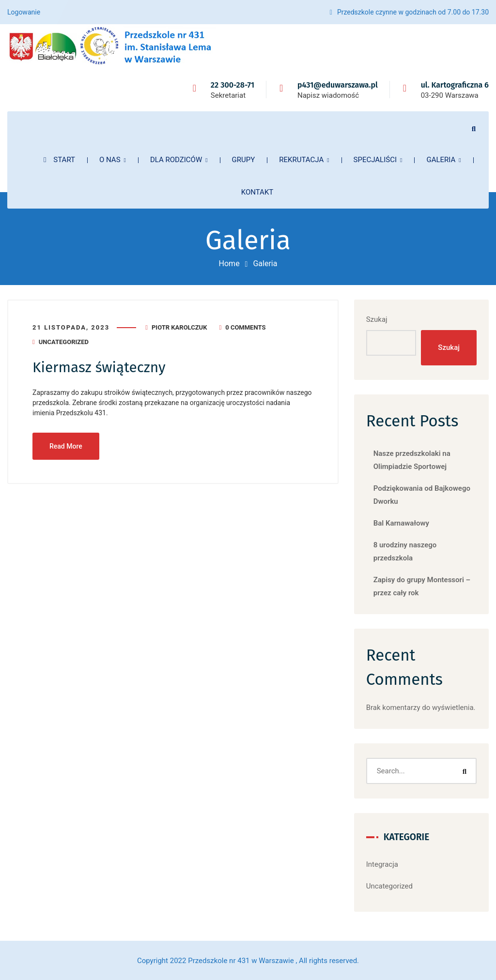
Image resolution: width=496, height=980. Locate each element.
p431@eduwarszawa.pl (338, 85)
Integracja (382, 864)
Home (229, 264)
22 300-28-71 (232, 85)
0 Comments (245, 327)
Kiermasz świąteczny (100, 367)
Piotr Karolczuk (179, 327)
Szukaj (377, 319)
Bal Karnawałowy (401, 523)
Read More (66, 446)
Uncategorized (64, 342)
